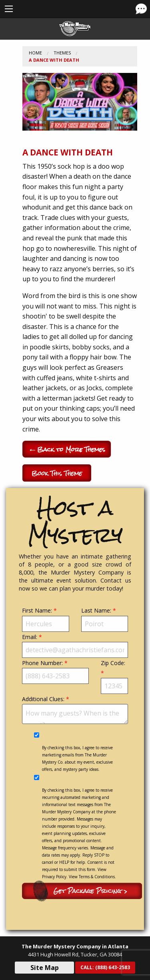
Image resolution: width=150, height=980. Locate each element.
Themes (62, 53)
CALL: (105, 967)
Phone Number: (55, 671)
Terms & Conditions (97, 877)
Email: (75, 645)
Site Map (45, 968)
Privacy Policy (54, 877)
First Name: (46, 619)
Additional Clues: (75, 710)
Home (35, 53)
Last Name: (105, 619)
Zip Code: (114, 677)
